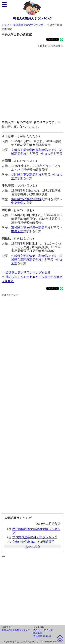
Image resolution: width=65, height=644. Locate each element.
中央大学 (47, 154)
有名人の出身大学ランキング (33, 18)
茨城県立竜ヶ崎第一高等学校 (31, 228)
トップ (5, 25)
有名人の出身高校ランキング (16, 630)
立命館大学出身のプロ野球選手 (33, 542)
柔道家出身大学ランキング (28, 25)
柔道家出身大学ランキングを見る (28, 273)
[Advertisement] (32, 84)
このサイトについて (43, 630)
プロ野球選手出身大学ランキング (35, 537)
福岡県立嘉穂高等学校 (26, 175)
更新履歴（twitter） (43, 636)
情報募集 (38, 633)
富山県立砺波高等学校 (26, 199)
